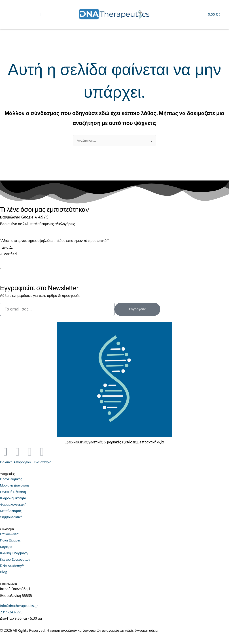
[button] (40, 14)
